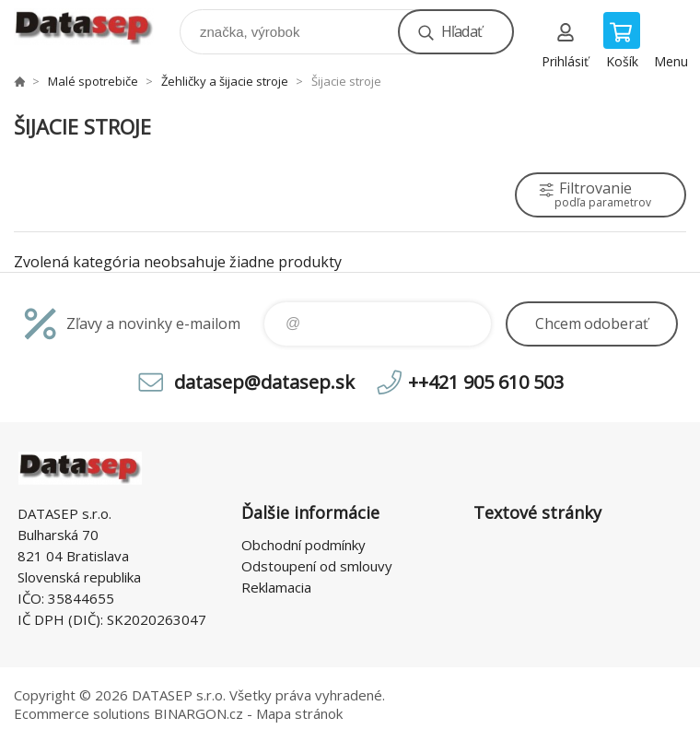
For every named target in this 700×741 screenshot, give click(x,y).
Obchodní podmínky (303, 545)
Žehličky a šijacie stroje (225, 81)
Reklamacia (276, 587)
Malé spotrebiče (93, 81)
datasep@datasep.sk (264, 382)
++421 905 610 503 (486, 382)
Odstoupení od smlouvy (317, 566)
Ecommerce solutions (82, 713)
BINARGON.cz (198, 713)
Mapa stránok (299, 713)
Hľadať (461, 31)
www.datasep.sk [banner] (95, 27)
